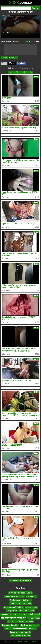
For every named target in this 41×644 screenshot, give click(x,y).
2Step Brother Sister (25, 621)
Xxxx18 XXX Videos (26, 611)
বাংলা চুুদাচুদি (13, 72)
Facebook (21, 63)
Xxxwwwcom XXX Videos (14, 607)
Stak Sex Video (31, 607)
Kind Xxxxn (26, 600)
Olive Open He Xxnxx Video (20, 604)
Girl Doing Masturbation (30, 625)
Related (11, 68)
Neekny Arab (15, 600)
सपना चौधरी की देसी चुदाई (31, 614)
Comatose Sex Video (10, 625)
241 (29, 41)
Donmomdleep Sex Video (11, 614)
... (16, 58)
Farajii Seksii (12, 611)
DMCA (20, 642)
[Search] (16, 8)
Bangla (5, 58)
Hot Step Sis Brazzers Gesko (20, 593)
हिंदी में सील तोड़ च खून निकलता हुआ (13, 618)
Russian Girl (31, 596)
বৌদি (31, 72)
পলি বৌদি (23, 72)
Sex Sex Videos (34, 618)
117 (36, 41)
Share (4, 63)
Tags (14, 642)
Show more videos (20, 580)
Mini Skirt (12, 621)
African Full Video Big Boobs (16, 629)
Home (8, 642)
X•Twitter (12, 63)
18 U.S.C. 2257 (30, 642)
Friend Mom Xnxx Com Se (21, 632)
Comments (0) (26, 68)
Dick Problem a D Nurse (21, 636)
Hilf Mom (33, 629)
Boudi (12, 58)
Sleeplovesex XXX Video (15, 596)
